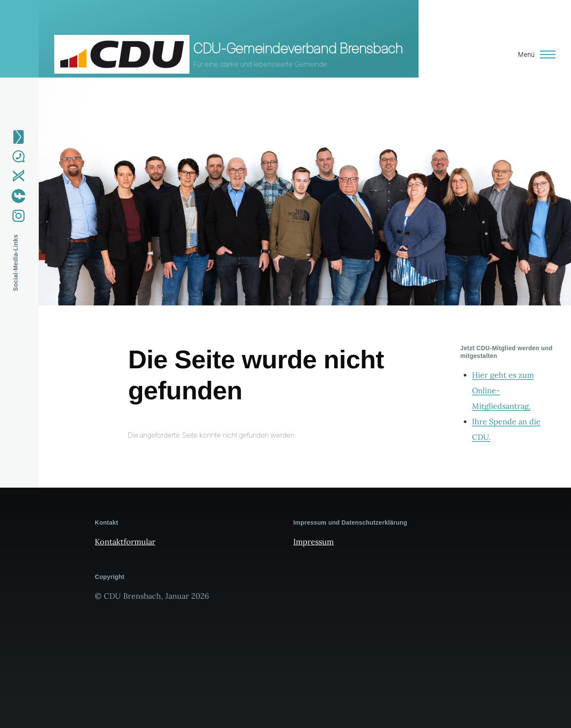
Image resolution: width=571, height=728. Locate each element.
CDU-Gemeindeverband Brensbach (298, 48)
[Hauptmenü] (534, 54)
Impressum (313, 542)
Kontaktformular (125, 542)
